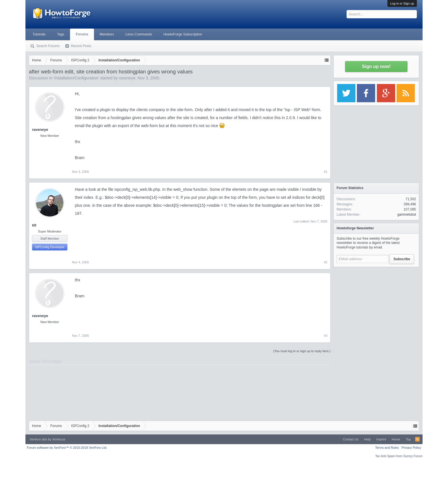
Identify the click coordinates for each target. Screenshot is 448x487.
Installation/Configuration (76, 78)
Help (368, 439)
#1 (326, 172)
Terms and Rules (387, 448)
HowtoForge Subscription (183, 34)
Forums (82, 34)
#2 (326, 262)
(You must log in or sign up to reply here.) (302, 351)
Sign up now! (376, 66)
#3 (326, 336)
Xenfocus (59, 439)
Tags (61, 34)
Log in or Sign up (402, 3)
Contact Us (351, 439)
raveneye (127, 78)
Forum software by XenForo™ (67, 448)
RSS (417, 439)
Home (396, 439)
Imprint (381, 439)
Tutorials (39, 34)
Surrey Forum (413, 456)
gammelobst (407, 215)
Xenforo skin (38, 439)
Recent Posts (81, 46)
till (34, 225)
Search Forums (48, 46)
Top (408, 439)
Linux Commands (139, 34)
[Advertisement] (376, 306)
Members (107, 34)
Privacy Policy (411, 448)
